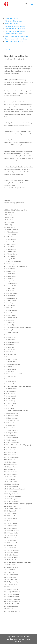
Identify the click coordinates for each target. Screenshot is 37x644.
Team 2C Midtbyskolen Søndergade (17, 36)
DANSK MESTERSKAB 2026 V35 (15, 29)
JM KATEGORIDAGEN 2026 (14, 34)
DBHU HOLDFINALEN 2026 (14, 41)
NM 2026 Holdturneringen (13, 21)
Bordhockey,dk (10, 59)
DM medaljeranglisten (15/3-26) (15, 26)
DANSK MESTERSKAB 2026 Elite (15, 31)
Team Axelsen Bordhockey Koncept (17, 39)
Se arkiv (10, 50)
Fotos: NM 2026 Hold (12, 18)
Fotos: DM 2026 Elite (12, 24)
